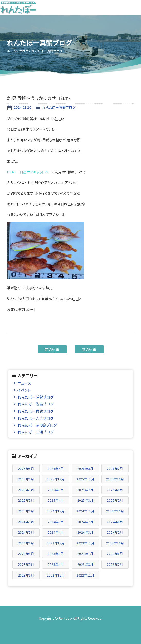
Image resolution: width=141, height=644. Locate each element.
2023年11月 (85, 543)
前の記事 (52, 349)
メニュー (133, 8)
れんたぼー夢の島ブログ (37, 425)
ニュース (24, 383)
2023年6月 (115, 554)
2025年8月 (56, 490)
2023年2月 (115, 564)
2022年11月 (85, 575)
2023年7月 (85, 554)
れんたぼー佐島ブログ (35, 404)
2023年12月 (56, 543)
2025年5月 (26, 500)
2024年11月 (85, 511)
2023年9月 (26, 554)
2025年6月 (115, 490)
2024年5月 (26, 532)
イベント (24, 390)
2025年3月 (85, 500)
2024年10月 (115, 511)
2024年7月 (85, 522)
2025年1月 (26, 511)
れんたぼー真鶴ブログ (59, 107)
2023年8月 (56, 554)
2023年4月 (56, 564)
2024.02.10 (22, 107)
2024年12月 (56, 511)
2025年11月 (85, 479)
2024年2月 (115, 532)
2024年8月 (56, 522)
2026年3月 (85, 468)
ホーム (12, 51)
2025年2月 (115, 500)
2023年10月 (115, 543)
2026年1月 (26, 479)
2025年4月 (56, 500)
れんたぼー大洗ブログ (35, 418)
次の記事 (89, 349)
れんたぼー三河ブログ (35, 432)
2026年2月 (115, 468)
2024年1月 (26, 543)
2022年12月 (56, 575)
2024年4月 (56, 532)
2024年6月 (115, 522)
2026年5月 (26, 468)
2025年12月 (56, 479)
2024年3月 (85, 532)
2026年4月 (56, 468)
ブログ (24, 51)
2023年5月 (26, 564)
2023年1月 (26, 575)
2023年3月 (85, 564)
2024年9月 (26, 522)
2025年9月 (26, 490)
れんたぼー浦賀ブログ (35, 397)
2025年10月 (115, 479)
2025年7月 (85, 490)
